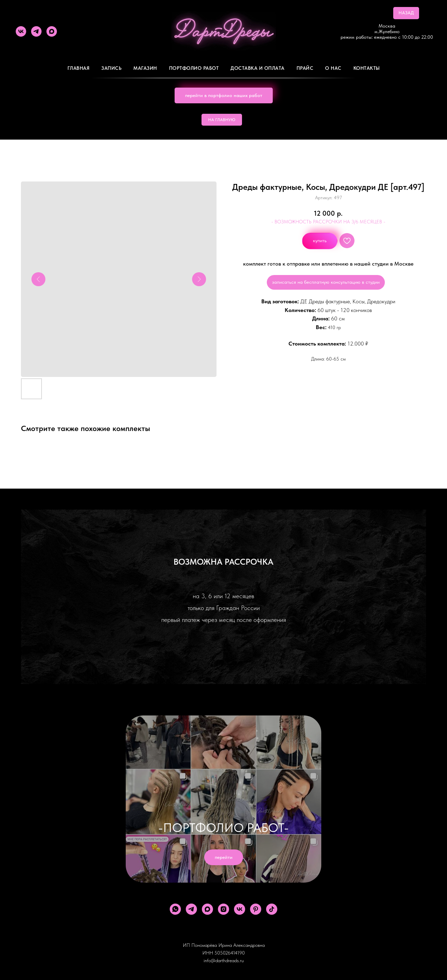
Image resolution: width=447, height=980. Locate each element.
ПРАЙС (305, 68)
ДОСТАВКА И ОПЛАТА (258, 68)
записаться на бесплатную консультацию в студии (326, 282)
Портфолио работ (194, 68)
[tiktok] (272, 909)
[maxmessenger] (52, 31)
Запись (111, 68)
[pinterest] (256, 909)
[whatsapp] (175, 909)
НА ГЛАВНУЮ (222, 120)
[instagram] (223, 909)
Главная (79, 68)
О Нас (333, 68)
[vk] (21, 31)
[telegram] (36, 31)
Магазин (145, 68)
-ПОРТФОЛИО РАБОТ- (223, 828)
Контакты (367, 68)
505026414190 (230, 953)
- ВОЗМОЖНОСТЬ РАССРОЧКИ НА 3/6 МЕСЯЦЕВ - (328, 222)
